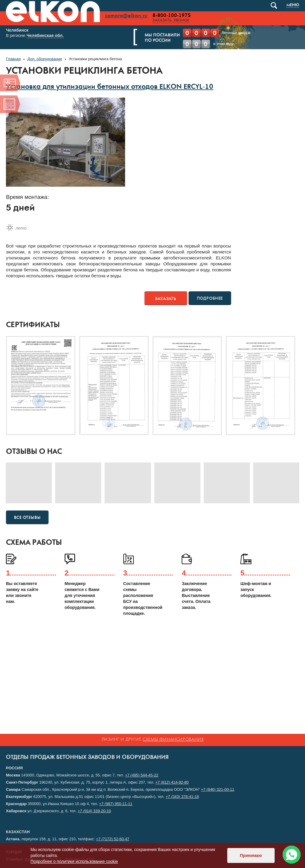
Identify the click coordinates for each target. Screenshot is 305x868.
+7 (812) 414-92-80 (172, 782)
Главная (13, 60)
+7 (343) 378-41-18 (182, 797)
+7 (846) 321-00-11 (218, 789)
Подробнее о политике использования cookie (74, 861)
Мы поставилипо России (167, 38)
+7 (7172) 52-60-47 (113, 839)
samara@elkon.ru (126, 16)
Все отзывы (27, 519)
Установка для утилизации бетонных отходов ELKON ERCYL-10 (110, 89)
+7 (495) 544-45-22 (142, 775)
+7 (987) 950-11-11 (116, 804)
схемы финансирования (173, 740)
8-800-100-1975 (172, 16)
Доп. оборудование (45, 60)
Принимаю (251, 855)
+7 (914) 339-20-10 (94, 811)
